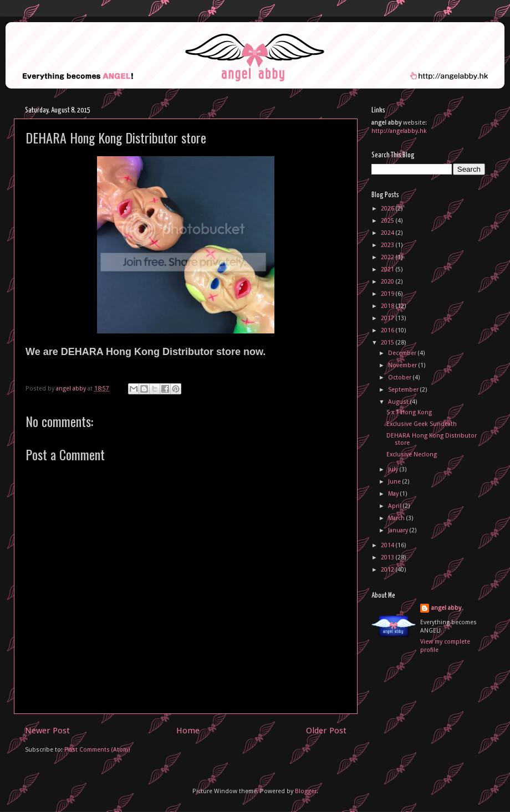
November (403, 365)
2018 (388, 306)
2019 (388, 294)
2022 (388, 257)
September (404, 390)
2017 (388, 318)
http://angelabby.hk (399, 131)
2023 (388, 245)
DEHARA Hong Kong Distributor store (432, 439)
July (394, 469)
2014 (388, 545)
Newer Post (47, 731)
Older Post (326, 731)
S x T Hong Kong (409, 412)
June (395, 482)
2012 (388, 570)
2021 (388, 269)
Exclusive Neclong (412, 454)
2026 (388, 209)
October (401, 377)
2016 (388, 330)
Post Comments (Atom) (97, 750)
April (396, 506)
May (394, 494)
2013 (388, 557)
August (399, 402)
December (403, 353)
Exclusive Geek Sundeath (422, 424)
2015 (388, 343)
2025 (388, 221)
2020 (388, 282)
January (399, 530)
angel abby (446, 608)
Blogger (306, 791)
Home (188, 731)
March (397, 518)
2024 (388, 233)
